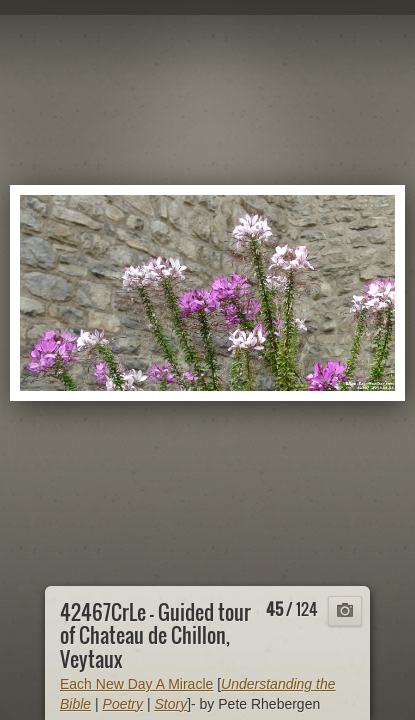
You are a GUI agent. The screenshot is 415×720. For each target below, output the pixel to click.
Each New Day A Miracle (136, 684)
